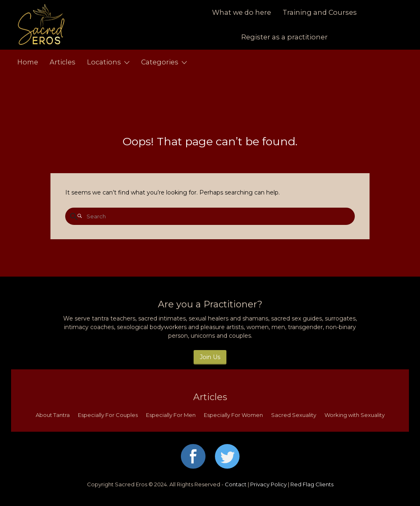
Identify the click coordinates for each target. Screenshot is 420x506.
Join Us (210, 357)
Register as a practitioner (284, 37)
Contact (236, 484)
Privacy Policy (268, 484)
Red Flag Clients (312, 484)
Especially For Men (171, 415)
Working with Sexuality (355, 415)
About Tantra (53, 415)
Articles (63, 62)
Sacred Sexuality (294, 415)
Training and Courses (320, 12)
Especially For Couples (108, 415)
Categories (160, 62)
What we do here (242, 12)
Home (28, 62)
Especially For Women (233, 415)
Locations (104, 62)
